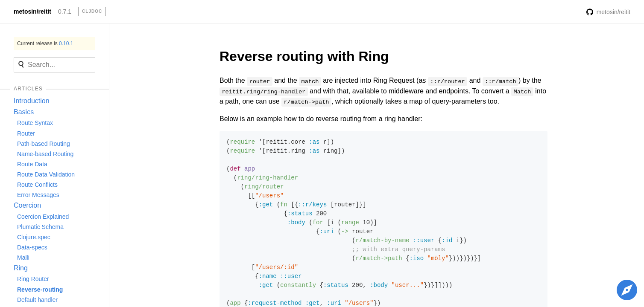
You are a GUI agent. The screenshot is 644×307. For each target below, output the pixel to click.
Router (26, 133)
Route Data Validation (46, 174)
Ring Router (33, 279)
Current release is (45, 43)
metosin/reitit (32, 12)
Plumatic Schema (40, 227)
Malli (23, 258)
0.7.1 (65, 12)
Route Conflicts (37, 185)
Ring (21, 268)
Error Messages (38, 195)
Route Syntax (35, 123)
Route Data (32, 164)
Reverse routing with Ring (304, 56)
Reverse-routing (40, 290)
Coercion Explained (43, 217)
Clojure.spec (34, 237)
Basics (24, 112)
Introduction (32, 101)
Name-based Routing (45, 154)
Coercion (27, 205)
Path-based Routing (44, 144)
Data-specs (32, 247)
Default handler (37, 300)
